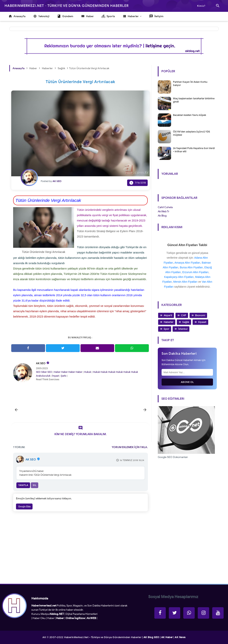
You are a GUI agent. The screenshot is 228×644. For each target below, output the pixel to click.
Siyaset (202, 322)
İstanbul (183, 329)
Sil (35, 485)
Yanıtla (23, 485)
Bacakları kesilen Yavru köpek (190, 115)
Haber (57, 372)
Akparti (168, 315)
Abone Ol (187, 382)
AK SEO (41, 363)
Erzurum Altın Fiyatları (195, 272)
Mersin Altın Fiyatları (185, 282)
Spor (166, 329)
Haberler (169, 322)
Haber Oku (39, 618)
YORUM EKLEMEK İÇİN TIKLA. (130, 447)
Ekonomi (200, 315)
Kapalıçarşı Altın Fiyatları (179, 277)
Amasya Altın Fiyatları (187, 263)
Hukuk (88, 372)
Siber (44, 372)
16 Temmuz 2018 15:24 (132, 460)
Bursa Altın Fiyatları (191, 267)
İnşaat (56, 376)
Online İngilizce (75, 618)
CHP (184, 315)
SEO (38, 372)
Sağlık (186, 322)
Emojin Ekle (24, 506)
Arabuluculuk (43, 376)
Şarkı (63, 376)
